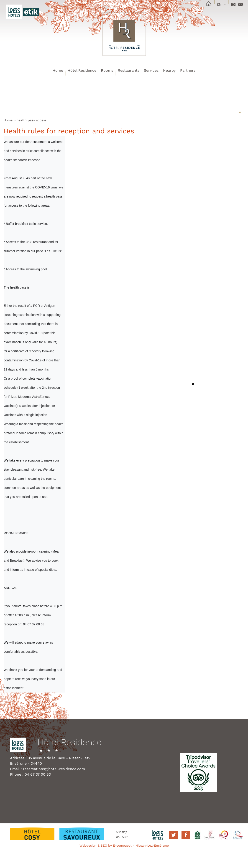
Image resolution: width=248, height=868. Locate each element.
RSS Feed (122, 837)
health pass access (32, 120)
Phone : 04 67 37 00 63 (30, 774)
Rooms (107, 70)
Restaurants (129, 70)
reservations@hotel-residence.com (54, 769)
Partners (188, 70)
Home (58, 70)
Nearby (169, 70)
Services (151, 70)
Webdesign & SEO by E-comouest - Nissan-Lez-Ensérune (124, 845)
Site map (122, 832)
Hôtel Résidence (82, 70)
